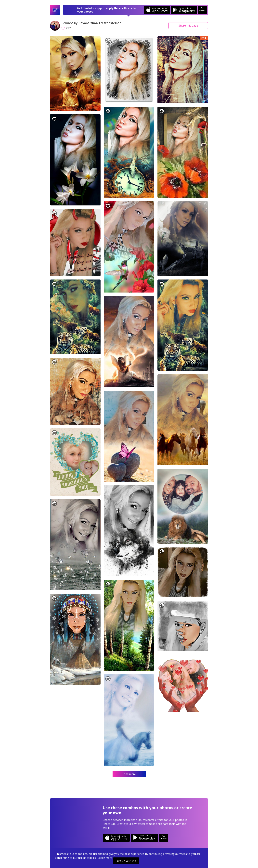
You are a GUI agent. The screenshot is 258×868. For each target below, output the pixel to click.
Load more (129, 774)
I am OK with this (126, 861)
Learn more (105, 858)
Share (188, 26)
